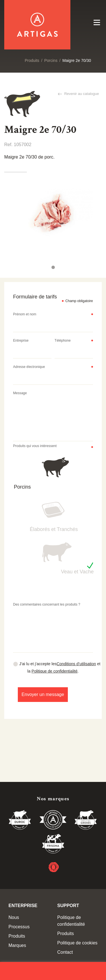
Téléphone (63, 341)
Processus (19, 927)
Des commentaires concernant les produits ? (46, 604)
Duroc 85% (20, 821)
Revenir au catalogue (81, 94)
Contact (65, 952)
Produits (32, 60)
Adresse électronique (29, 367)
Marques (17, 945)
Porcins (51, 60)
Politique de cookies (77, 943)
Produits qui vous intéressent (35, 446)
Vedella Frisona (53, 845)
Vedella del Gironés (86, 821)
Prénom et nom (25, 314)
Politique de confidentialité (55, 671)
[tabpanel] (53, 213)
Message (20, 393)
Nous (14, 917)
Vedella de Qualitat (53, 821)
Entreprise (21, 341)
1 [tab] (53, 267)
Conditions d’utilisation (76, 664)
